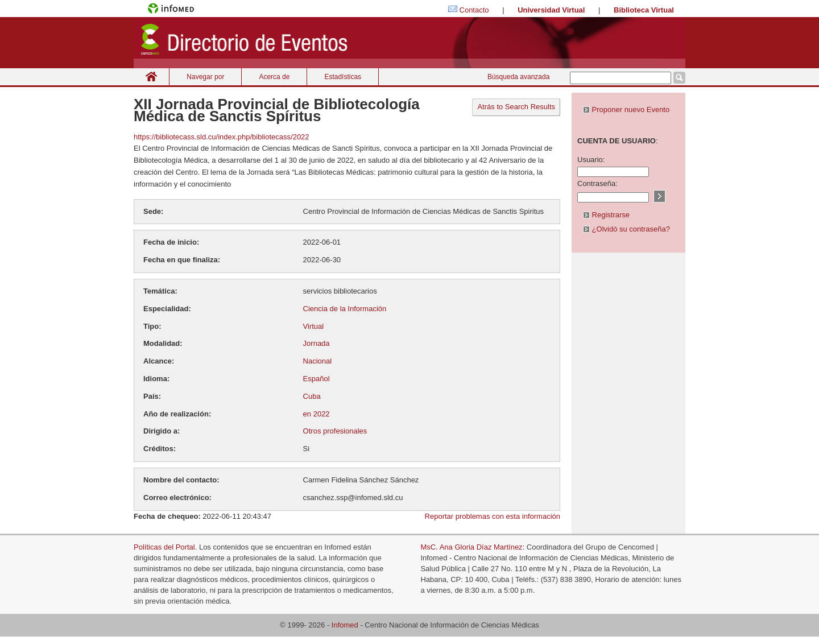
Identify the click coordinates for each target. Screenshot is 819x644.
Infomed (345, 625)
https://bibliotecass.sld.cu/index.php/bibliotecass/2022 (222, 137)
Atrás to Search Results (516, 107)
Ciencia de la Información (345, 309)
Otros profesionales (335, 431)
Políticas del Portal (164, 547)
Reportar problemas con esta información (493, 516)
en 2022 (317, 414)
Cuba (312, 396)
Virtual (314, 326)
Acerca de (274, 77)
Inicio (151, 77)
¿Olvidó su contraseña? (626, 229)
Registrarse (606, 215)
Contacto (474, 10)
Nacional (318, 361)
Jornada (317, 343)
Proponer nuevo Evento (626, 110)
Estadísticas (343, 77)
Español (317, 379)
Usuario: (591, 160)
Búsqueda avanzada (518, 77)
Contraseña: (597, 183)
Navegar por (205, 77)
